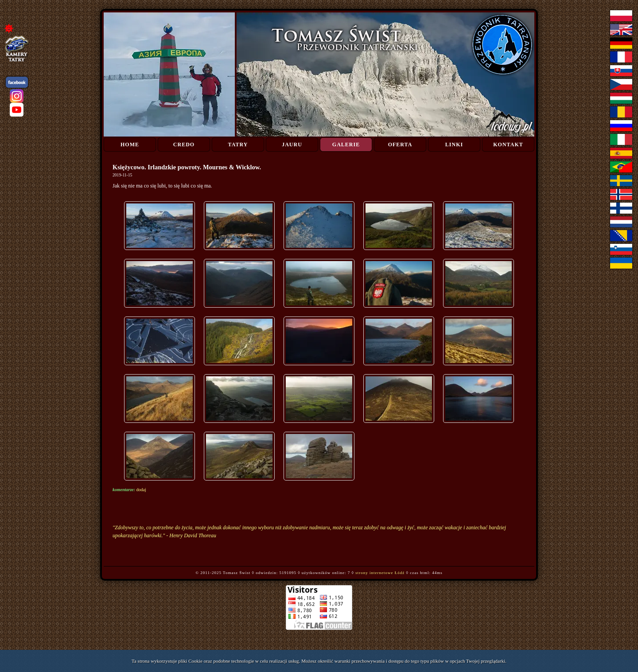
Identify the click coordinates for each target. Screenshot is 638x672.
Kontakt (508, 145)
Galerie (346, 145)
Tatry (238, 145)
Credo (184, 145)
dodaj (141, 490)
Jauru (292, 145)
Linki (454, 145)
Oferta (400, 145)
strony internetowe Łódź (380, 573)
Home (130, 145)
